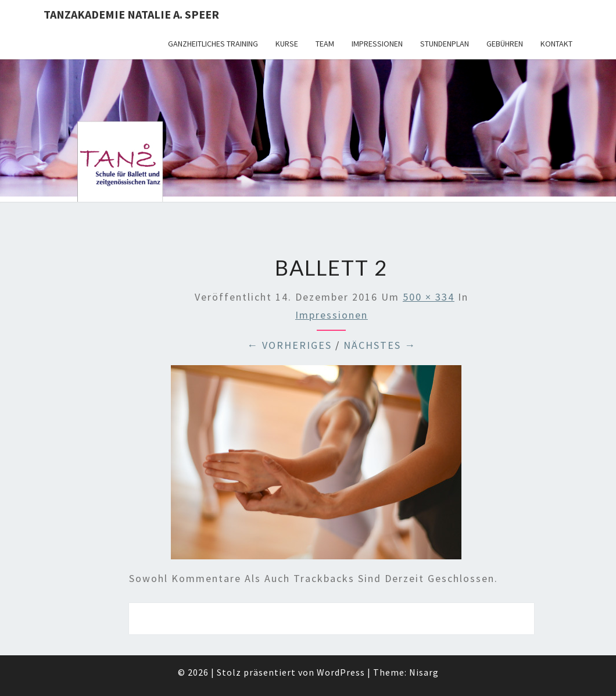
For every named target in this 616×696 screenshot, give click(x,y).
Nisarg (424, 672)
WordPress (341, 672)
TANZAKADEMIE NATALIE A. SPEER (131, 14)
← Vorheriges (289, 345)
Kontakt (556, 44)
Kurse (287, 44)
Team (325, 44)
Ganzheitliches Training (213, 44)
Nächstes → (380, 345)
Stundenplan (445, 44)
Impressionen (377, 44)
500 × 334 (429, 297)
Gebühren (505, 44)
